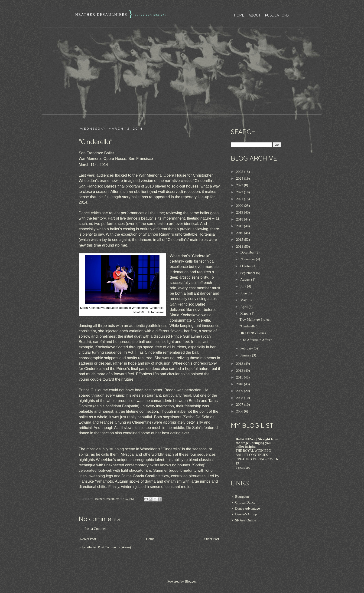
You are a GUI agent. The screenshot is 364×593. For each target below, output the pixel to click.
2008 (240, 398)
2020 (240, 206)
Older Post (212, 539)
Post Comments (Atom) (115, 547)
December (248, 252)
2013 (240, 364)
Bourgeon (242, 497)
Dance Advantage (247, 508)
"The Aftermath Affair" (256, 340)
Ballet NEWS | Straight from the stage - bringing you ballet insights (257, 443)
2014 (240, 247)
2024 (240, 178)
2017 (240, 226)
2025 (240, 172)
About (255, 15)
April (244, 307)
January (246, 355)
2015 (240, 240)
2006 (240, 411)
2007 (240, 405)
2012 (240, 371)
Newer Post (88, 539)
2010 (240, 384)
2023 (240, 185)
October (246, 266)
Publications (277, 15)
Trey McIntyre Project (255, 320)
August (246, 280)
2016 (240, 233)
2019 (240, 212)
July (244, 286)
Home (239, 15)
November (248, 259)
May (244, 300)
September (248, 273)
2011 (240, 377)
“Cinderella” (248, 326)
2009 (240, 391)
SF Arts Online (246, 520)
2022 (240, 192)
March (245, 313)
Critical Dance (245, 502)
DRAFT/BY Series (253, 333)
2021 (240, 199)
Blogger (190, 581)
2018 (240, 219)
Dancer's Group (246, 514)
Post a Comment (96, 529)
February (247, 348)
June (244, 293)
